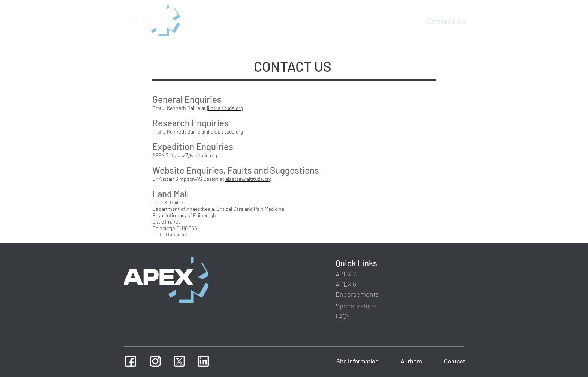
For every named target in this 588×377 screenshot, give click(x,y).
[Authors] (411, 361)
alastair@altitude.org (248, 179)
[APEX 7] (347, 274)
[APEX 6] (347, 284)
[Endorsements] (358, 294)
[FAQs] (344, 316)
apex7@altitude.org (196, 155)
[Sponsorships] (356, 306)
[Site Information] (357, 361)
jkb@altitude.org (225, 108)
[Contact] (454, 361)
